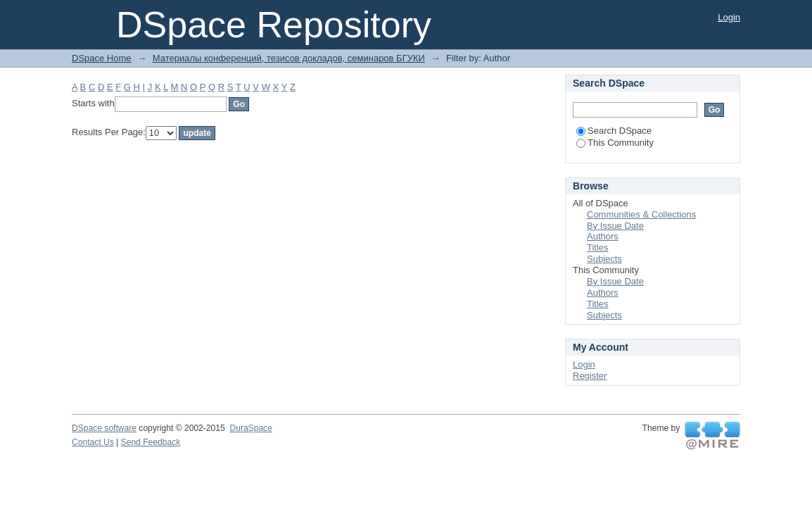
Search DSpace (614, 131)
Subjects (604, 259)
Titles (598, 248)
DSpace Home (102, 58)
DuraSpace (250, 428)
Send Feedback (151, 442)
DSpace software (104, 428)
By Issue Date (615, 226)
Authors (603, 236)
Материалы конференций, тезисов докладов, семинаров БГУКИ (289, 58)
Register (590, 376)
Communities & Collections (641, 214)
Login (729, 17)
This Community (615, 143)
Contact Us (93, 442)
